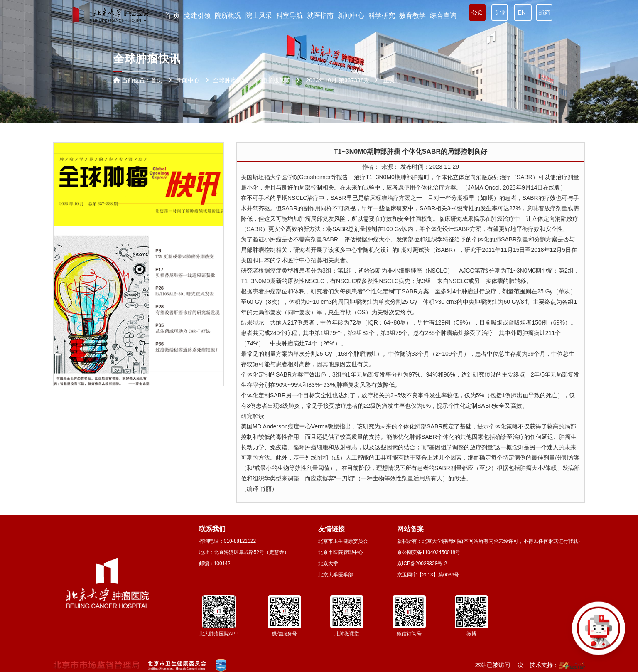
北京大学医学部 (336, 575)
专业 (500, 12)
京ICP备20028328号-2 (422, 564)
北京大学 (328, 564)
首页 (157, 80)
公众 (477, 12)
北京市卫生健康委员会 (343, 541)
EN (523, 12)
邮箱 (544, 12)
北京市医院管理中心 (341, 552)
